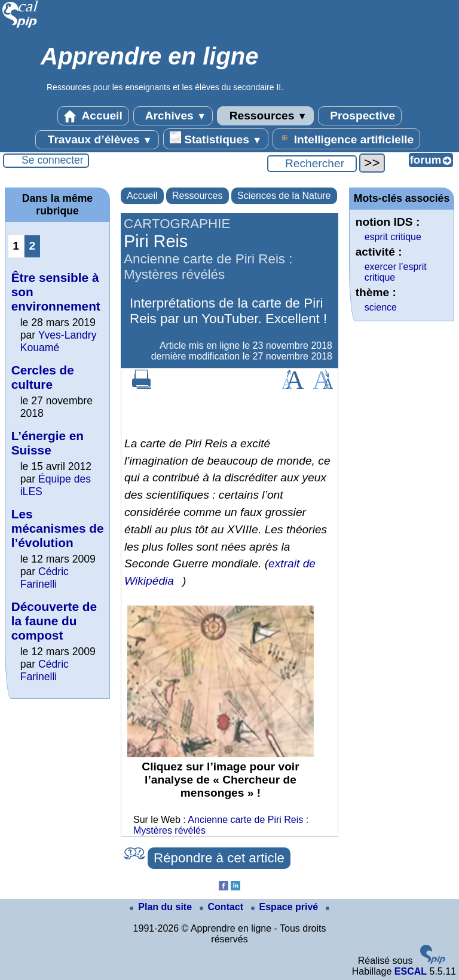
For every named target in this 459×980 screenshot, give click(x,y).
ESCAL (411, 971)
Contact (223, 907)
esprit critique (393, 237)
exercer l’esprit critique (396, 272)
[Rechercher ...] (312, 164)
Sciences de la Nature (284, 196)
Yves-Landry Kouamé (59, 341)
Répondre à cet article (219, 858)
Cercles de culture (43, 377)
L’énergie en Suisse (48, 443)
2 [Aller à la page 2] (32, 246)
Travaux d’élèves (97, 140)
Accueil (93, 116)
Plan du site (162, 907)
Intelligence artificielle (346, 139)
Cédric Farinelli (45, 578)
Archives (173, 116)
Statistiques (216, 139)
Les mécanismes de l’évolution (58, 528)
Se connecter (53, 160)
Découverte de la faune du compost (54, 621)
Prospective (360, 116)
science (381, 307)
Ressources (265, 116)
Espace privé (286, 907)
